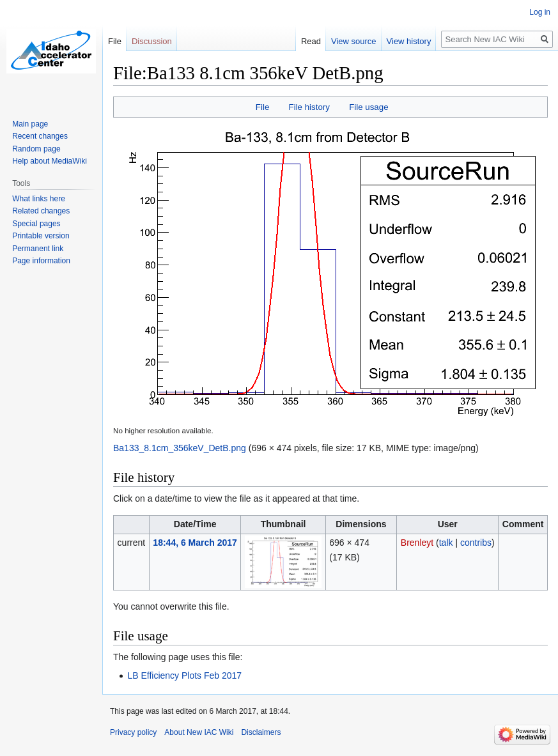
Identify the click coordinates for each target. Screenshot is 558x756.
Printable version (41, 236)
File (262, 107)
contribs (476, 543)
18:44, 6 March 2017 (195, 543)
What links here (39, 199)
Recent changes (40, 136)
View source (354, 41)
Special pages (36, 224)
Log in (540, 12)
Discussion (152, 41)
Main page (30, 124)
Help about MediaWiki (50, 161)
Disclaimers (261, 732)
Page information (41, 261)
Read (311, 41)
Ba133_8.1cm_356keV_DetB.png (180, 448)
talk (446, 543)
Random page (36, 149)
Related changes (41, 211)
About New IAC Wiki (199, 732)
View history (409, 41)
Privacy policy (133, 732)
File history (309, 107)
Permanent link (38, 249)
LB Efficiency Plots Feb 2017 (184, 675)
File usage (368, 107)
